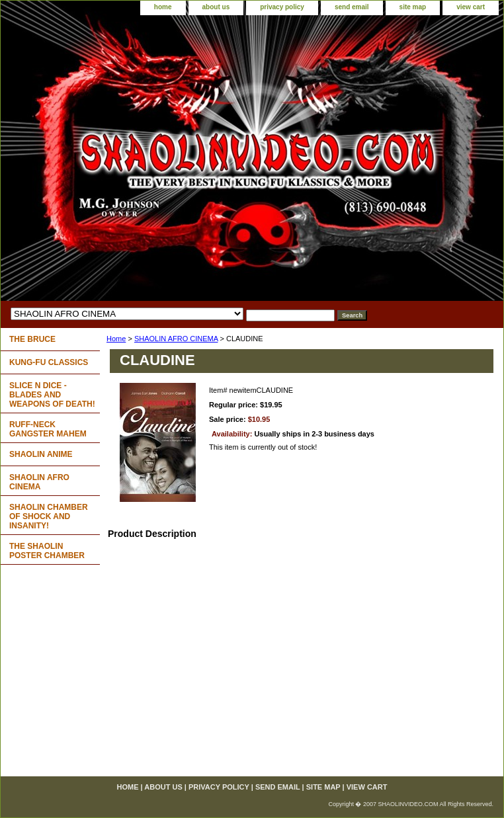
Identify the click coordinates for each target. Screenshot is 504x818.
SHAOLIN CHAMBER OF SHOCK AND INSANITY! (49, 516)
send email (352, 7)
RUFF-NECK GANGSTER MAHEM (48, 429)
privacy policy (282, 7)
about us (216, 7)
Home (116, 339)
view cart (471, 7)
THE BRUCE (32, 339)
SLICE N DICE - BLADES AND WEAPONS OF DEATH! (52, 395)
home (163, 7)
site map (413, 7)
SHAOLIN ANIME (41, 454)
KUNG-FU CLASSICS (49, 362)
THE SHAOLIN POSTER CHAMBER (47, 551)
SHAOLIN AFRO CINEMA (176, 339)
